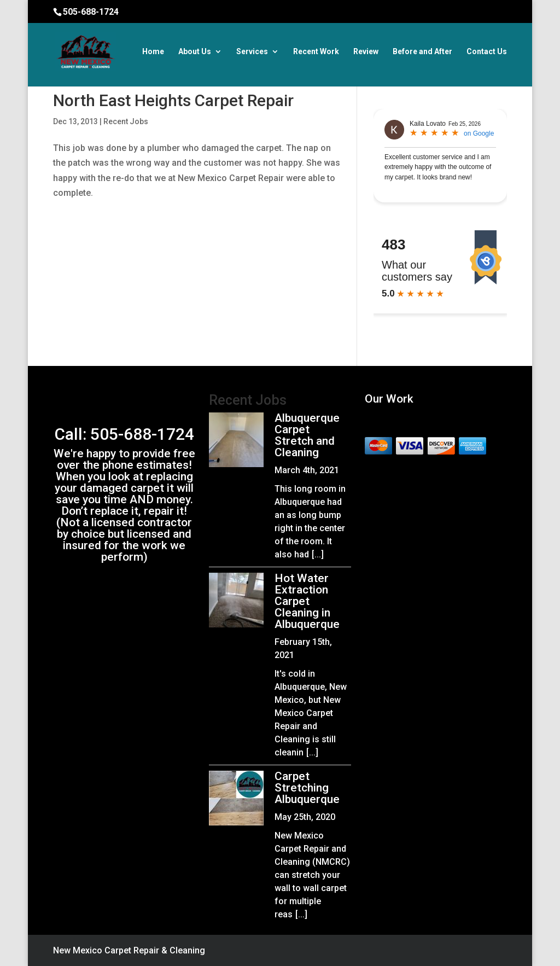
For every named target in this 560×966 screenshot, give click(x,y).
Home (153, 52)
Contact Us (487, 52)
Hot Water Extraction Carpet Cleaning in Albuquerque (307, 601)
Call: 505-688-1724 (124, 434)
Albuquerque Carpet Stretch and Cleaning (307, 435)
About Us (195, 52)
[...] (318, 554)
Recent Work (316, 52)
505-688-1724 (91, 12)
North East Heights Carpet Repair (173, 100)
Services (252, 52)
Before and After (422, 52)
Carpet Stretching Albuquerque (307, 788)
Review (366, 52)
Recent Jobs (126, 121)
